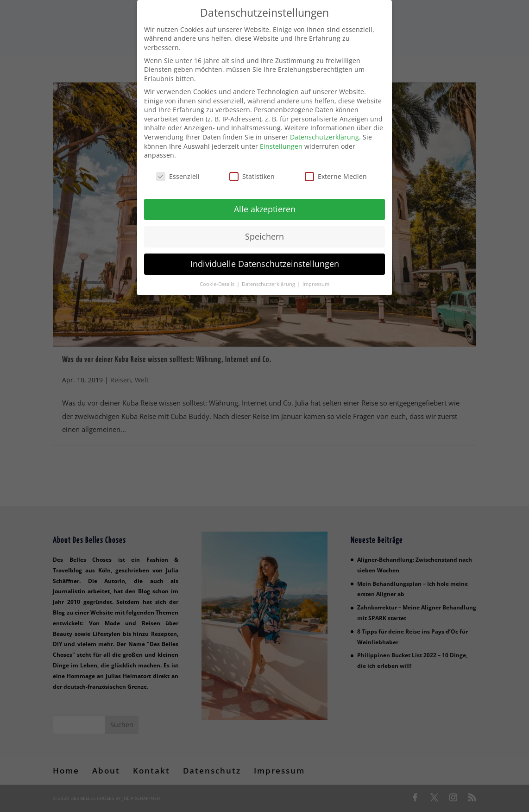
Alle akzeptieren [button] (265, 203)
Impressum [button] (316, 278)
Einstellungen (281, 140)
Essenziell (178, 170)
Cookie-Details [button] (218, 278)
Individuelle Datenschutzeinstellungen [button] (265, 258)
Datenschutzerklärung (324, 131)
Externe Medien (336, 170)
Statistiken (252, 170)
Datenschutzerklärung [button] (269, 278)
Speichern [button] (264, 230)
